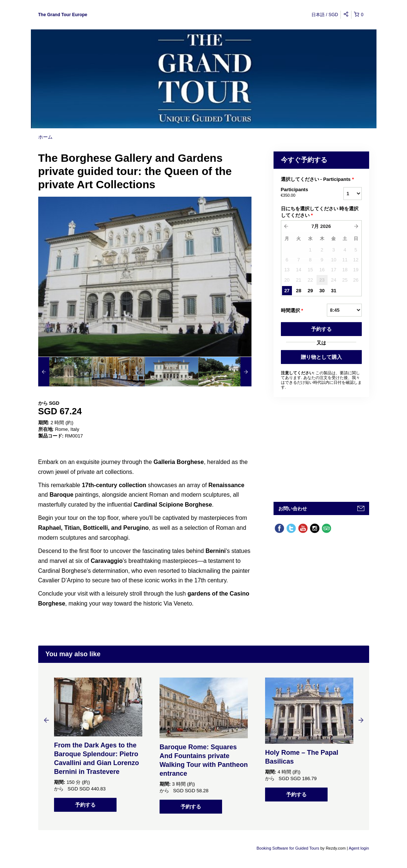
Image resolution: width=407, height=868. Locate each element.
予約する (321, 329)
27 (287, 291)
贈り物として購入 (321, 357)
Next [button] (361, 720)
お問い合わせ (293, 509)
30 (322, 291)
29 (310, 291)
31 (333, 291)
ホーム (45, 137)
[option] (65, 372)
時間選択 (292, 311)
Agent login (359, 848)
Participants (303, 193)
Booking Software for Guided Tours (288, 848)
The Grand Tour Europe (63, 15)
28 (299, 291)
